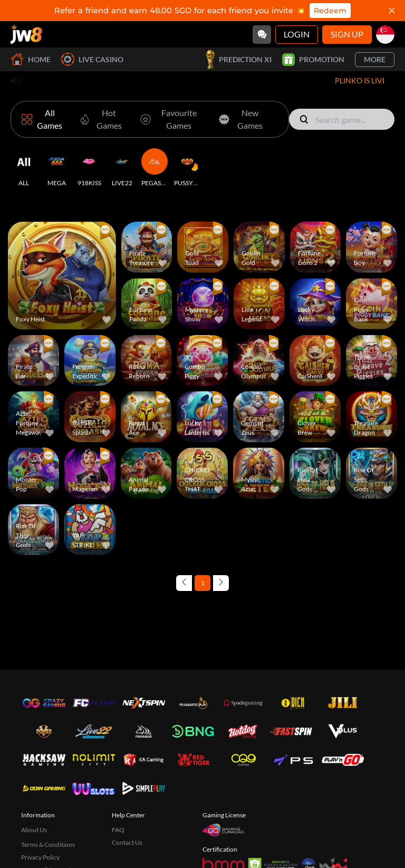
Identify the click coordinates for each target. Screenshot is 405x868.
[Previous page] (184, 583)
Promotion (313, 60)
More (375, 59)
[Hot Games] (100, 119)
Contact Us (127, 842)
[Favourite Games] (170, 119)
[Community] (262, 35)
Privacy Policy (40, 857)
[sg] (385, 35)
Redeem (330, 11)
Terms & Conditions (48, 845)
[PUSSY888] (187, 168)
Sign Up (347, 34)
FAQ (118, 830)
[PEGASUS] (155, 168)
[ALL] (24, 168)
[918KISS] (89, 168)
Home (31, 59)
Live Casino (92, 59)
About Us (34, 830)
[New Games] (241, 119)
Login (297, 34)
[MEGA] (56, 168)
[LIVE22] (122, 168)
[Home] (26, 34)
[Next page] (221, 583)
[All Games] (43, 119)
